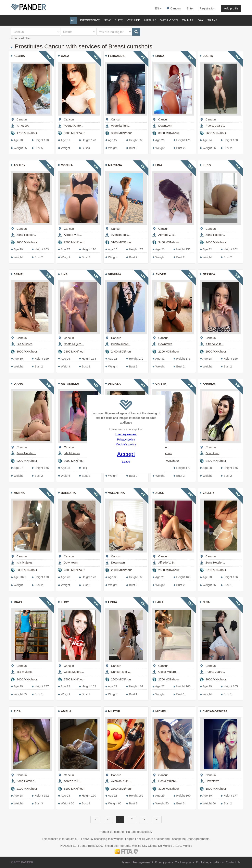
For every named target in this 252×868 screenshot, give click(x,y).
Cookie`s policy (126, 444)
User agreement (126, 434)
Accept (126, 454)
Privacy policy (126, 439)
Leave (126, 461)
